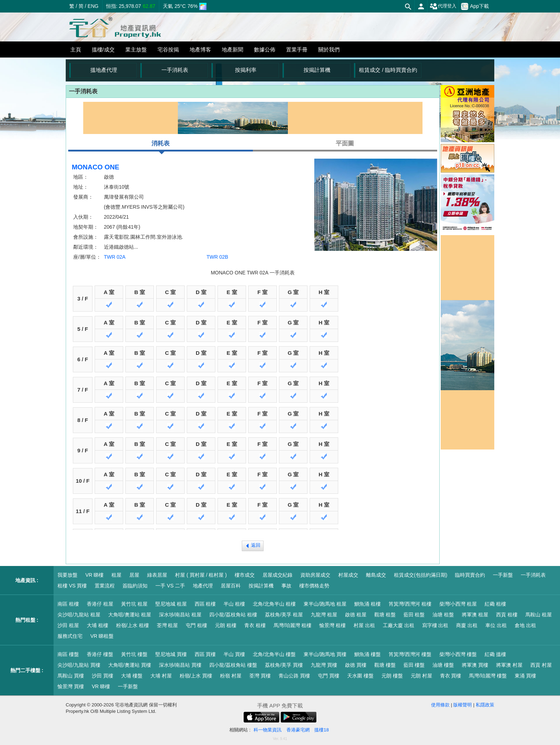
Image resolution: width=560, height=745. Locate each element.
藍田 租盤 (414, 615)
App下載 (475, 6)
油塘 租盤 (443, 615)
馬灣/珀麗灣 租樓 (292, 625)
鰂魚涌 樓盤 (367, 654)
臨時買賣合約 (470, 575)
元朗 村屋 (421, 676)
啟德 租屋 (356, 615)
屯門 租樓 (196, 625)
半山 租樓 (234, 604)
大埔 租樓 (97, 625)
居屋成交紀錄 (277, 575)
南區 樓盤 (68, 654)
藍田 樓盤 (414, 665)
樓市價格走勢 (314, 586)
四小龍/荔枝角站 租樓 (233, 615)
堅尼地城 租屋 (171, 604)
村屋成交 (348, 575)
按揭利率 (246, 70)
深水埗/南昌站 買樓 (180, 665)
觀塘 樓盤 (385, 665)
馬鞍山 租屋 (539, 615)
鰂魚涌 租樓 (367, 604)
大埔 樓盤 (132, 676)
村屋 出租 (364, 625)
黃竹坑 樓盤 (134, 654)
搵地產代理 (104, 70)
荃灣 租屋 (167, 625)
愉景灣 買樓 (71, 686)
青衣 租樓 (255, 625)
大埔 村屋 (161, 676)
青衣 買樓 (451, 676)
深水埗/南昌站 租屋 (180, 615)
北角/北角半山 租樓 (274, 604)
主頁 (76, 49)
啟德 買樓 (356, 665)
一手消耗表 (175, 70)
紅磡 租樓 (495, 604)
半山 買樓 (234, 654)
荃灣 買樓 (260, 676)
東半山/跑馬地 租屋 (325, 604)
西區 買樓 (205, 654)
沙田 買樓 (102, 676)
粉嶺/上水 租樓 (132, 625)
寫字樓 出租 (435, 625)
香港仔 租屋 (100, 604)
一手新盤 (503, 575)
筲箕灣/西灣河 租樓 (410, 604)
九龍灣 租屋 (324, 615)
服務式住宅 (70, 636)
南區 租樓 (68, 604)
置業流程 (105, 586)
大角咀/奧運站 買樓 (130, 665)
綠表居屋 (157, 575)
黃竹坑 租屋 (134, 604)
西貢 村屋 (541, 665)
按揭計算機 (317, 70)
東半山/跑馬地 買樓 (325, 654)
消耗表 (161, 146)
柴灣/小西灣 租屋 (458, 604)
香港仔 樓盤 (100, 654)
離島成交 (376, 575)
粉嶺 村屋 (231, 676)
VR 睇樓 (94, 575)
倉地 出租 (525, 625)
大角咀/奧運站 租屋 (130, 615)
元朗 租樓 (226, 625)
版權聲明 (462, 705)
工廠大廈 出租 (399, 625)
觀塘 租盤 (385, 615)
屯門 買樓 (329, 676)
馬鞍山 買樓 (71, 676)
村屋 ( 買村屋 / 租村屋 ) (201, 575)
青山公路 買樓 (294, 676)
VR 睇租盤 (102, 636)
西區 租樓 (205, 604)
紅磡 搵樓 (495, 654)
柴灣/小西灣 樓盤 (458, 654)
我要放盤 (67, 575)
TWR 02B (217, 257)
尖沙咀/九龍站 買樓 (79, 665)
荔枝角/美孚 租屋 (284, 615)
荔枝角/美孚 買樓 (284, 665)
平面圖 (345, 143)
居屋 (134, 575)
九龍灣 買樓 (324, 665)
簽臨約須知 (135, 586)
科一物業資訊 (267, 730)
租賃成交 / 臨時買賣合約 (388, 70)
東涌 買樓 (525, 676)
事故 (286, 586)
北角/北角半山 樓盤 (274, 654)
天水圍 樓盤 (360, 676)
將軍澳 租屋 (475, 615)
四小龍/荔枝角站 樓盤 (233, 665)
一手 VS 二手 (170, 586)
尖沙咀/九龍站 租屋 (79, 615)
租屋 (116, 575)
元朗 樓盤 (392, 676)
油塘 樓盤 (443, 665)
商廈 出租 (467, 625)
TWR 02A (115, 257)
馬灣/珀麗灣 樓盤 (488, 676)
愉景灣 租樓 (332, 625)
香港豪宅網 (298, 730)
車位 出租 (496, 625)
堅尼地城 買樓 (171, 654)
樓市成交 (245, 575)
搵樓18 (321, 730)
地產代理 (203, 586)
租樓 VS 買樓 (72, 586)
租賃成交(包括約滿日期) (421, 575)
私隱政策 (485, 705)
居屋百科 (231, 586)
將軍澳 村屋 (509, 665)
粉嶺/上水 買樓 (196, 676)
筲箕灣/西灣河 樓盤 (410, 654)
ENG (93, 6)
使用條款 (440, 705)
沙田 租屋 (68, 625)
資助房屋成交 (315, 575)
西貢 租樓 (507, 615)
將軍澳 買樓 (475, 665)
